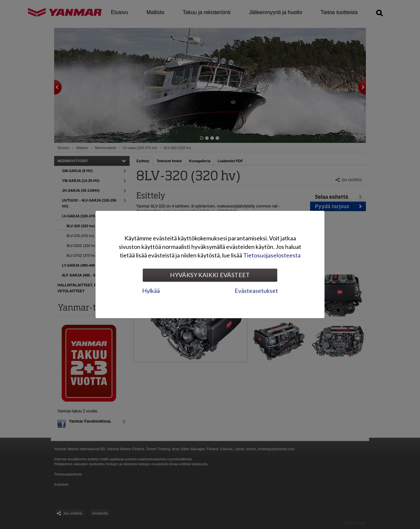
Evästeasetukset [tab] (256, 291)
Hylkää (151, 291)
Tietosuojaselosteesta (272, 255)
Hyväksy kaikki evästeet (210, 275)
